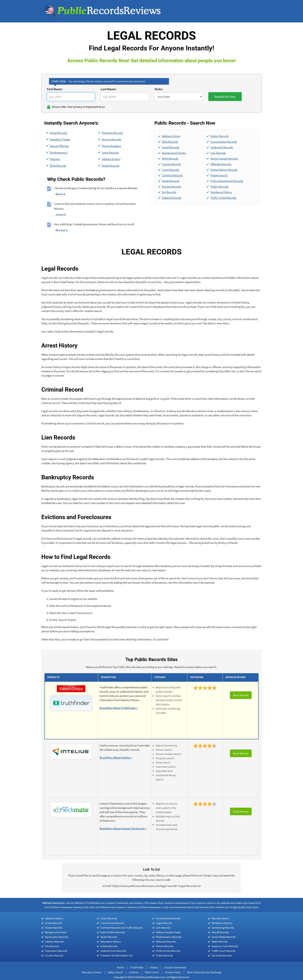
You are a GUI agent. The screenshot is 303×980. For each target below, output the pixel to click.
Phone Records (165, 946)
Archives (134, 972)
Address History (111, 159)
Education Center (92, 972)
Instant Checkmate (175, 967)
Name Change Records (224, 159)
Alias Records (170, 142)
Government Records (168, 918)
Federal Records (172, 198)
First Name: (55, 89)
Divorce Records (111, 139)
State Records (220, 942)
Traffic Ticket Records (223, 198)
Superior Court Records (225, 946)
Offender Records (221, 164)
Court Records (170, 170)
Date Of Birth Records (113, 932)
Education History (111, 942)
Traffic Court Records (224, 951)
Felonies (55, 159)
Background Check (56, 932)
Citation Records (54, 942)
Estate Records (109, 946)
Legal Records (110, 153)
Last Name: (109, 89)
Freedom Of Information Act (117, 955)
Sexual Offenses (59, 146)
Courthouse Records (112, 923)
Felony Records (220, 136)
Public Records (219, 187)
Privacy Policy (173, 972)
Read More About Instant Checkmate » (123, 828)
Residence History (221, 192)
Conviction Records (56, 951)
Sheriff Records (220, 932)
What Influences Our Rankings (204, 972)
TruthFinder (137, 967)
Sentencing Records (223, 928)
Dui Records (169, 192)
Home (120, 967)
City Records (52, 946)
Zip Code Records (222, 955)
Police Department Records (227, 181)
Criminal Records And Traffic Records (122, 928)
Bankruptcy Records (57, 937)
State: (159, 89)
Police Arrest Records (168, 951)
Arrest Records (58, 133)
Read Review (241, 695)
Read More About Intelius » (116, 758)
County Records (171, 164)
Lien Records (218, 153)
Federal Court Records (113, 951)
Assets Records (54, 928)
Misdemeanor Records (169, 937)
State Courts (152, 972)
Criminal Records (172, 175)
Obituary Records (166, 942)
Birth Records (58, 166)
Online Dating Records (224, 170)
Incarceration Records (224, 142)
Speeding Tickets (60, 139)
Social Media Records (224, 937)
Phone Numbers (111, 146)
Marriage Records (112, 133)
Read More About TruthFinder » (119, 708)
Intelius (154, 967)
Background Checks (174, 153)
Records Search (220, 918)
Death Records (111, 166)
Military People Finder (169, 932)
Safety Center (115, 972)
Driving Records (171, 187)
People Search (219, 175)
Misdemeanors (59, 153)
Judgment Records (222, 147)
